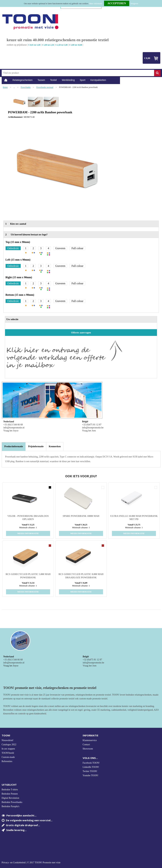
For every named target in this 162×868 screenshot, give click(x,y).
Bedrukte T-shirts (10, 790)
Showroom (88, 749)
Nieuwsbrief (7, 740)
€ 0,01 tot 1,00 (34, 45)
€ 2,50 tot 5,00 (62, 45)
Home (6, 80)
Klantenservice (90, 740)
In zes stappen (8, 749)
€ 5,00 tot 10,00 (76, 45)
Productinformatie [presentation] (14, 446)
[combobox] (78, 73)
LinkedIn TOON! (91, 767)
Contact (86, 745)
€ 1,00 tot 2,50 (48, 45)
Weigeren (134, 4)
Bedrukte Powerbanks (12, 802)
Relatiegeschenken (23, 80)
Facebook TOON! (91, 763)
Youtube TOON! (90, 775)
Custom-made (8, 757)
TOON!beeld (8, 753)
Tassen (41, 80)
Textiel (53, 80)
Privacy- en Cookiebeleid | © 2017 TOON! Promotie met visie (31, 863)
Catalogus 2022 (9, 745)
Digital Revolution (11, 798)
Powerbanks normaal (45, 87)
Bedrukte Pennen (10, 794)
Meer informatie (96, 4)
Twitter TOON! (90, 771)
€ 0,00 (147, 58)
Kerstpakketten (98, 80)
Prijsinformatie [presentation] (36, 446)
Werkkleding (68, 80)
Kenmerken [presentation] (55, 446)
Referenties (7, 761)
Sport (82, 80)
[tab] (14, 447)
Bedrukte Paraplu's (11, 806)
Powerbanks (26, 87)
